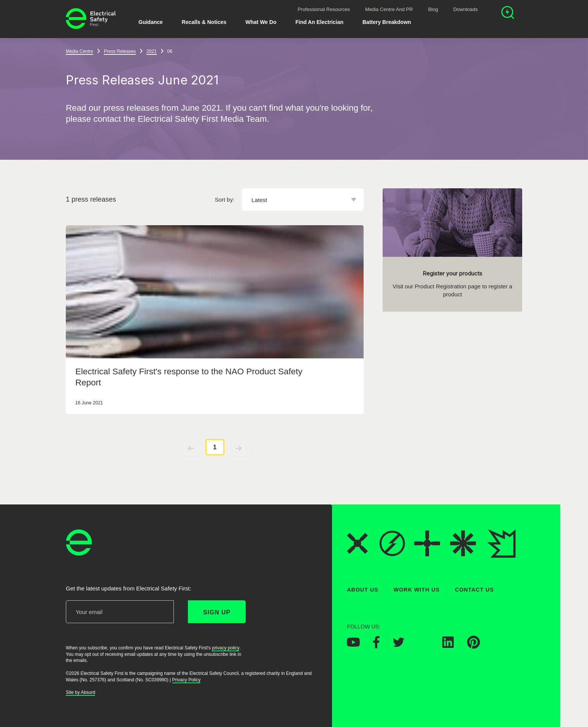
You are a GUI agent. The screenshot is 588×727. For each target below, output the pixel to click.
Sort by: (225, 200)
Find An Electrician (319, 22)
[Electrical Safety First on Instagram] (423, 646)
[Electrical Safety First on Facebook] (376, 646)
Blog (433, 9)
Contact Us (474, 590)
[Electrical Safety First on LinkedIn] (448, 646)
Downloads (466, 9)
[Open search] (508, 14)
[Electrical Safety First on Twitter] (399, 644)
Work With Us (417, 590)
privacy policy (226, 647)
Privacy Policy (187, 679)
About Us (363, 590)
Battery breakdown (387, 22)
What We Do (261, 22)
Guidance (151, 22)
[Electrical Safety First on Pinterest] (474, 646)
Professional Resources (324, 9)
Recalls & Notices (204, 22)
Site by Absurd (80, 692)
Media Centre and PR (389, 9)
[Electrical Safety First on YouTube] (353, 644)
